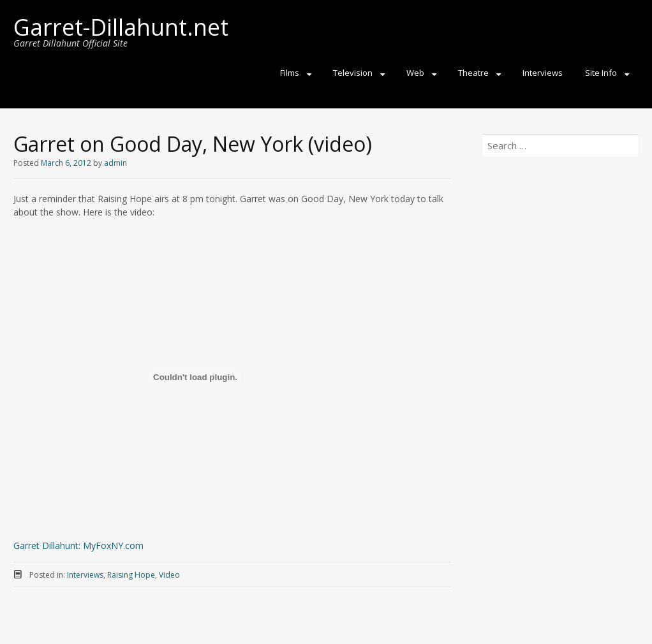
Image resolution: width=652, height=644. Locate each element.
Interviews (543, 73)
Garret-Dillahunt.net (121, 27)
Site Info (601, 73)
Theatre (473, 73)
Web (415, 73)
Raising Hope (131, 575)
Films (290, 73)
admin (115, 163)
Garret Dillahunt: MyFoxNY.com (78, 545)
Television (353, 73)
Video (169, 575)
